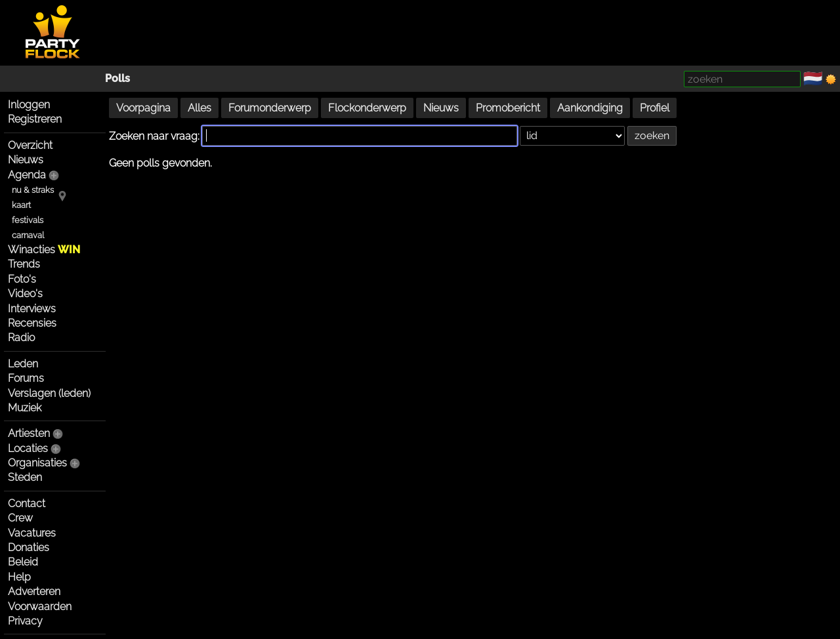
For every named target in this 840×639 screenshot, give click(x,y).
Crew (20, 518)
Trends (24, 264)
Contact (27, 504)
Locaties (28, 448)
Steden (25, 477)
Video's (25, 294)
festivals (28, 220)
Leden (23, 364)
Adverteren (34, 591)
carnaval (28, 235)
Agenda (27, 175)
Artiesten (29, 433)
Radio (21, 338)
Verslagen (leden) (49, 393)
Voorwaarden (40, 607)
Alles (199, 108)
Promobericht (508, 108)
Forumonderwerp (270, 108)
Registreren (35, 119)
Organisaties (37, 463)
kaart (21, 205)
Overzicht (30, 145)
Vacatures (32, 533)
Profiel (655, 108)
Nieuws (26, 160)
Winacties (44, 250)
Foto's (22, 279)
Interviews (32, 309)
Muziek (25, 408)
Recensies (32, 323)
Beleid (23, 562)
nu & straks (33, 190)
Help (19, 577)
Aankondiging (590, 108)
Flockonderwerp (367, 108)
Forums (26, 378)
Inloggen (29, 105)
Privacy (25, 621)
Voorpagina (143, 108)
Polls (117, 78)
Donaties (29, 547)
